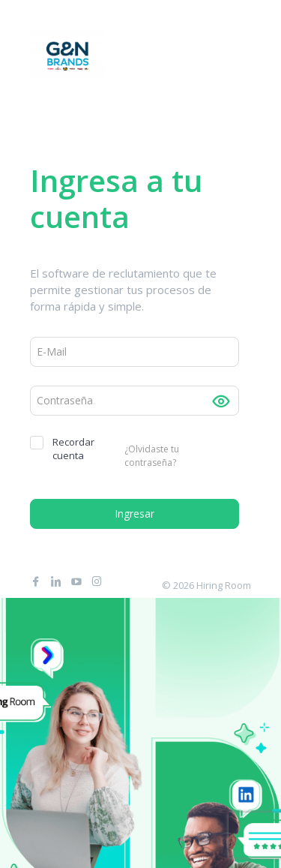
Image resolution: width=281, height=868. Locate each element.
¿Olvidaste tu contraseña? (152, 456)
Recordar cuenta (62, 449)
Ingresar (135, 514)
